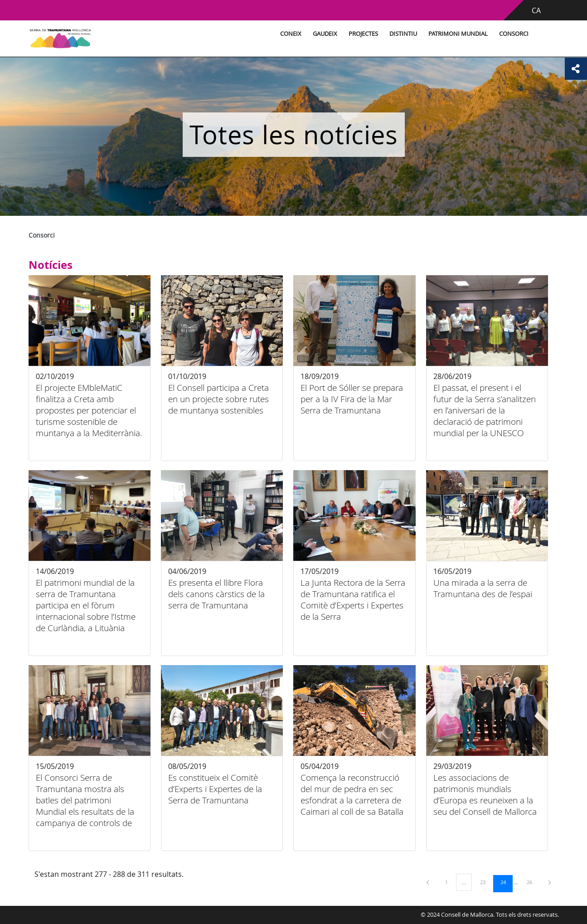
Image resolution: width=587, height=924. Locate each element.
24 (506, 882)
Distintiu (400, 34)
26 (533, 882)
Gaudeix (321, 34)
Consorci (510, 34)
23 (486, 882)
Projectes (360, 34)
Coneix (287, 34)
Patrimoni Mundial (454, 34)
